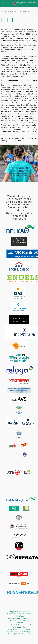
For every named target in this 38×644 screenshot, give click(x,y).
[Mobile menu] (3, 4)
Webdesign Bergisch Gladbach (19, 634)
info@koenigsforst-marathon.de (23, 626)
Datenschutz (13, 629)
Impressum (24, 629)
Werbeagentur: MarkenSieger (19, 631)
